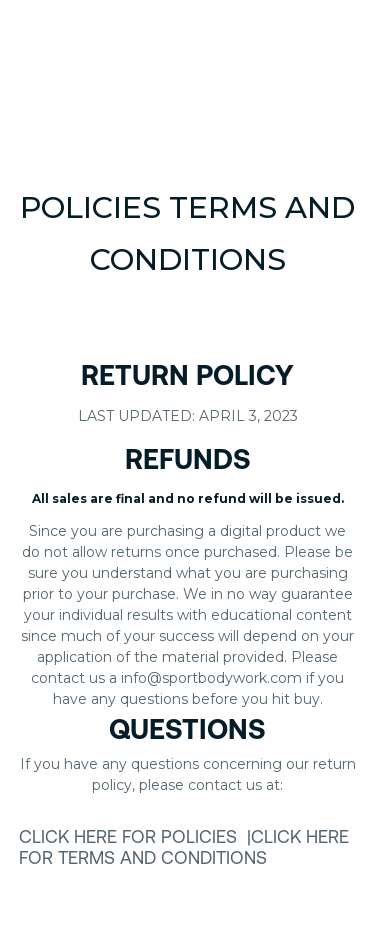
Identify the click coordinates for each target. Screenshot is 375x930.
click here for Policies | (135, 838)
